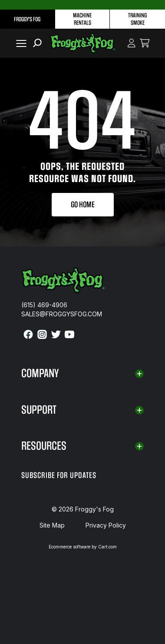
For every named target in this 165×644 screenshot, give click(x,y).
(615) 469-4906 (44, 305)
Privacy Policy (106, 525)
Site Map (52, 525)
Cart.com (107, 547)
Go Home (83, 205)
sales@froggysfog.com (62, 314)
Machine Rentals (82, 19)
